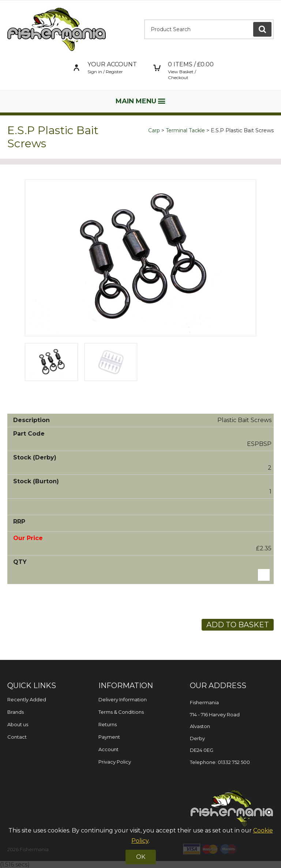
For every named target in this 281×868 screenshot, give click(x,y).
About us (18, 724)
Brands (16, 712)
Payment (109, 737)
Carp (154, 130)
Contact (17, 737)
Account (108, 749)
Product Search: (144, 20)
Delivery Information (123, 699)
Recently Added (27, 699)
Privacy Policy (115, 762)
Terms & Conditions (121, 712)
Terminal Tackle (185, 130)
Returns (108, 724)
